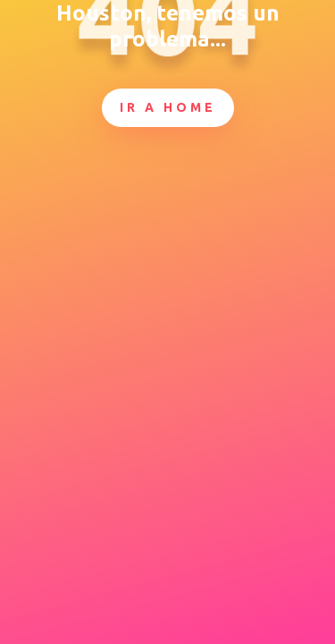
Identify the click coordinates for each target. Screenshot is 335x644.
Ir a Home (168, 107)
